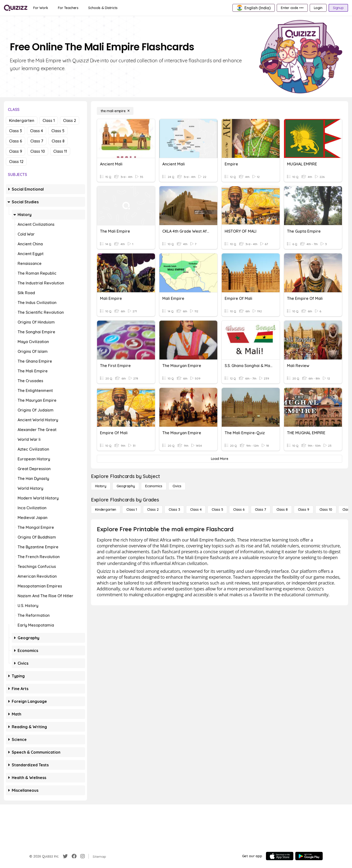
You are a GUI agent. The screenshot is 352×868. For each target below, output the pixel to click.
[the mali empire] (115, 111)
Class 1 (49, 120)
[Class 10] (326, 510)
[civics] (177, 486)
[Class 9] (304, 510)
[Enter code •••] (292, 8)
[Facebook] (74, 856)
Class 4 (37, 131)
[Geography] (126, 486)
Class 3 (15, 131)
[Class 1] (132, 510)
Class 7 (37, 141)
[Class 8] (282, 510)
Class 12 (16, 162)
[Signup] (338, 8)
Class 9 (16, 151)
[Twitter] (65, 856)
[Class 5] (217, 510)
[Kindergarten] (106, 510)
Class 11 (60, 151)
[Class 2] (153, 510)
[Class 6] (239, 510)
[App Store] (280, 856)
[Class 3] (174, 510)
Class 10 (38, 151)
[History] (101, 486)
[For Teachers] (68, 8)
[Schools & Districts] (103, 8)
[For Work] (41, 8)
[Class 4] (196, 510)
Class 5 (58, 131)
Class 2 (70, 120)
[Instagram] (83, 856)
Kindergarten (22, 120)
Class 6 (16, 141)
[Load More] (220, 459)
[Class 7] (261, 510)
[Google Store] (309, 856)
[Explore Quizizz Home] (16, 8)
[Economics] (154, 486)
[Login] (318, 8)
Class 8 (58, 141)
